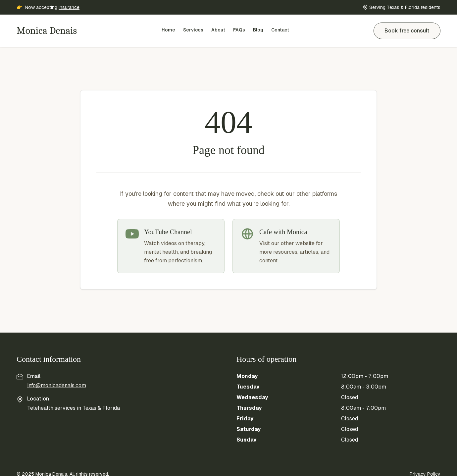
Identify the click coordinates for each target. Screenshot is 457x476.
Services (193, 30)
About (218, 30)
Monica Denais (47, 31)
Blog (258, 30)
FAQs (239, 30)
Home (168, 30)
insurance (69, 7)
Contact (280, 30)
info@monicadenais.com (57, 385)
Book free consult (407, 31)
